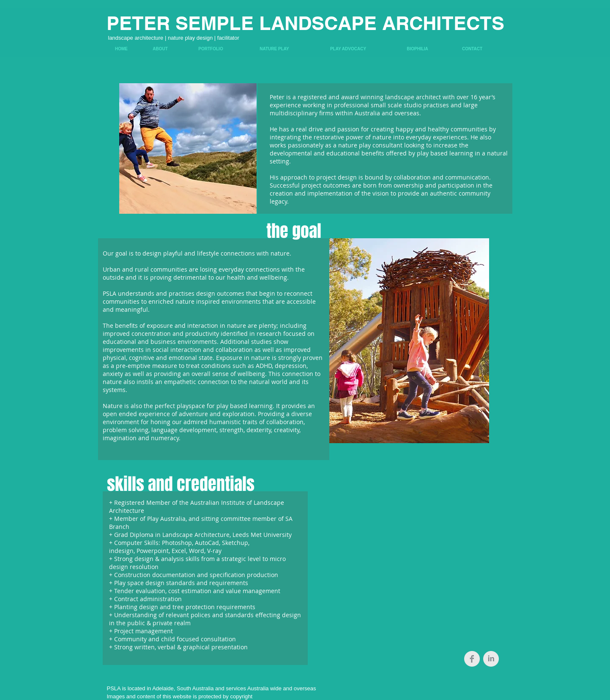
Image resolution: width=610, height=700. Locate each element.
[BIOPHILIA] (418, 49)
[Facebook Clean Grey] (472, 659)
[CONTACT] (472, 49)
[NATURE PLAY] (275, 49)
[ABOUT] (160, 49)
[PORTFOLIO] (211, 49)
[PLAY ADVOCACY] (348, 49)
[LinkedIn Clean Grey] (491, 659)
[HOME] (122, 49)
